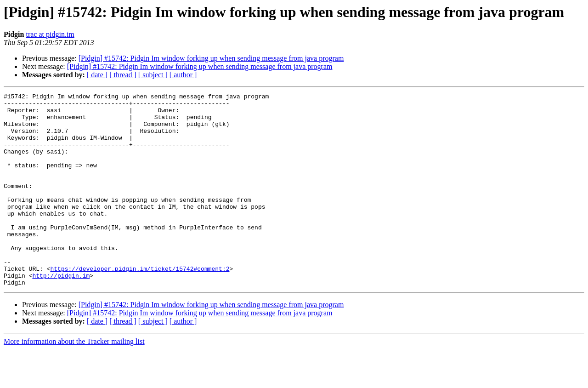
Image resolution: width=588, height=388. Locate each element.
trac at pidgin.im (50, 34)
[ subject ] (153, 75)
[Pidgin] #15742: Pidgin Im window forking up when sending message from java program (211, 58)
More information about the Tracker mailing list (74, 380)
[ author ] (183, 75)
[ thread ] (123, 75)
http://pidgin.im (61, 313)
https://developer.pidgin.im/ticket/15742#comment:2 (140, 304)
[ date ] (97, 75)
